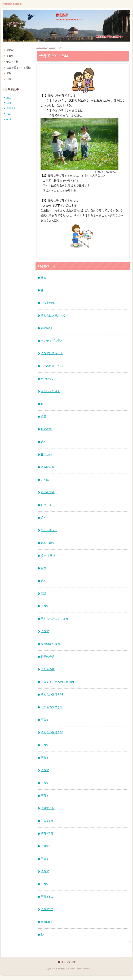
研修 (9, 79)
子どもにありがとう (53, 315)
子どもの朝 (48, 669)
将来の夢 (46, 429)
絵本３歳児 (48, 543)
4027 (9, 114)
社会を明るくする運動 (19, 68)
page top (127, 952)
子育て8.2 (47, 909)
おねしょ (46, 505)
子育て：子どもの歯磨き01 (57, 682)
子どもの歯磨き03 (52, 707)
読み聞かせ (48, 467)
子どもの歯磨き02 (52, 694)
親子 (43, 404)
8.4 (43, 935)
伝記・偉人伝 (49, 530)
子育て (16, 25)
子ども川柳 (12, 62)
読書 (43, 417)
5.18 (9, 103)
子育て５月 (48, 808)
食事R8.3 (46, 922)
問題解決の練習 (50, 644)
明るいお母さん (50, 391)
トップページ (42, 48)
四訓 (43, 593)
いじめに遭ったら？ (53, 366)
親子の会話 (48, 657)
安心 (43, 278)
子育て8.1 (47, 897)
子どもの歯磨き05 (52, 732)
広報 (9, 73)
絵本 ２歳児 (48, 556)
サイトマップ (68, 962)
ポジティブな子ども (53, 341)
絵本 (43, 442)
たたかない (48, 379)
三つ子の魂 (48, 303)
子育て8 (46, 846)
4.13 (9, 119)
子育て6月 (47, 821)
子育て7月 (47, 833)
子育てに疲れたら (52, 353)
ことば (45, 480)
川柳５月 (11, 108)
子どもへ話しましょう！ (56, 619)
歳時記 (10, 50)
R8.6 (9, 97)
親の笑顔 (46, 328)
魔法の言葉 (48, 492)
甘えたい (46, 454)
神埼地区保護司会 (12, 4)
